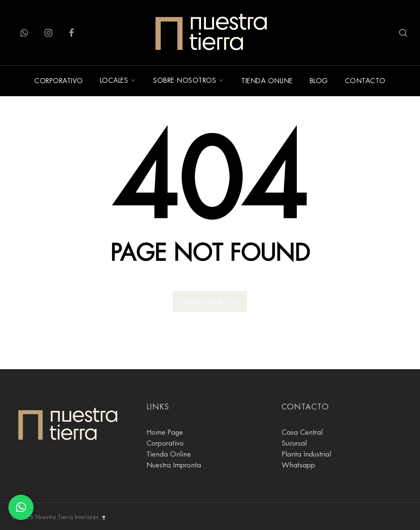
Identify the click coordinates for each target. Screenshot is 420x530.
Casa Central (302, 432)
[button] (21, 507)
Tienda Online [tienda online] (169, 454)
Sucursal (294, 443)
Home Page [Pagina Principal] (165, 432)
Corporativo (165, 443)
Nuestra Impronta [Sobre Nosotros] (174, 465)
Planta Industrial (306, 454)
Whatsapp (298, 465)
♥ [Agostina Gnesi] (104, 517)
